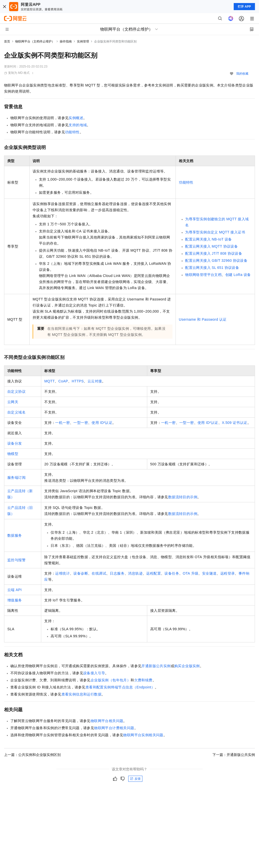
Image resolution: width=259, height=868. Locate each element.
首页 (7, 41)
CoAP (63, 381)
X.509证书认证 (234, 423)
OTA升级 (191, 573)
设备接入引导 (94, 673)
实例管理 (83, 41)
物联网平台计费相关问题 (114, 728)
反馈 (135, 779)
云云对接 (95, 381)
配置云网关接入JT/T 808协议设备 (214, 253)
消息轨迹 (135, 573)
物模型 (13, 454)
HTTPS (78, 381)
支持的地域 (78, 125)
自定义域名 (16, 412)
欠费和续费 (143, 680)
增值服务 (15, 600)
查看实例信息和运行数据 (81, 694)
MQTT (49, 381)
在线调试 (99, 573)
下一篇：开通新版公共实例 (234, 755)
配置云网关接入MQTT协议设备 (211, 246)
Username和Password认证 (203, 319)
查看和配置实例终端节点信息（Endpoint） (120, 687)
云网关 (13, 402)
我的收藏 (242, 74)
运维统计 (62, 573)
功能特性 (72, 132)
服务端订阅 (16, 478)
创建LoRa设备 (238, 275)
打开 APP (244, 7)
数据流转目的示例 (183, 497)
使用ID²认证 (102, 423)
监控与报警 (16, 560)
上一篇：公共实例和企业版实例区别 (32, 755)
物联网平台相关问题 (107, 721)
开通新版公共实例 (156, 666)
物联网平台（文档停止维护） (35, 41)
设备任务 (172, 573)
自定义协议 (16, 392)
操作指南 (66, 41)
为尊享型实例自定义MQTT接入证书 (215, 232)
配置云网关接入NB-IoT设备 (209, 239)
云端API (15, 590)
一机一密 (62, 423)
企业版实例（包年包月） (111, 680)
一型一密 (81, 423)
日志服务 (117, 573)
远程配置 (154, 573)
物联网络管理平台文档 (203, 275)
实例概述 (76, 118)
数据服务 (15, 535)
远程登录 (228, 573)
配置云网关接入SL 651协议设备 (212, 268)
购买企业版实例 (187, 666)
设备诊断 (81, 573)
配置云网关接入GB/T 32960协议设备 (216, 261)
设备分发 (15, 443)
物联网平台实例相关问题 (143, 735)
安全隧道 (209, 573)
